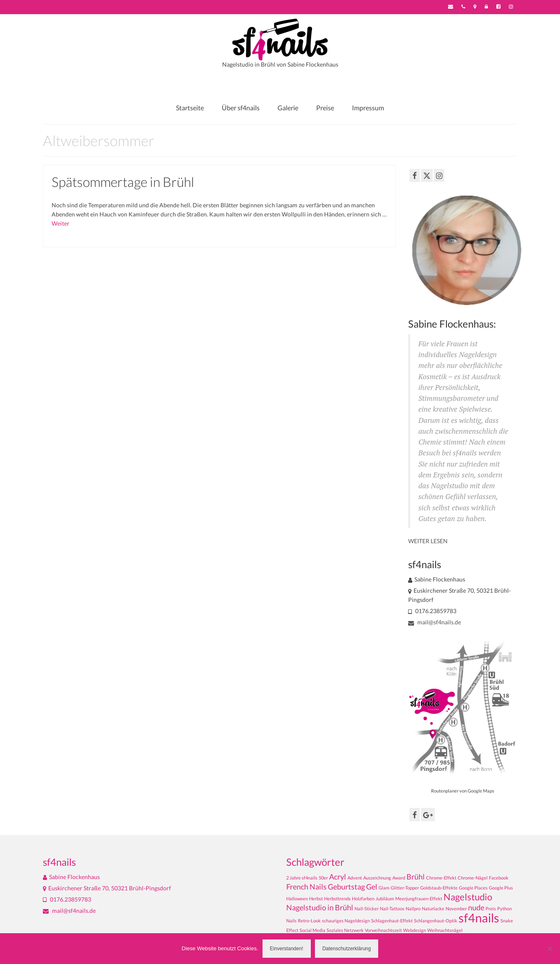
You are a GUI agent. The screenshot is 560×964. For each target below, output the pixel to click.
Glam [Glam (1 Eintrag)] (384, 888)
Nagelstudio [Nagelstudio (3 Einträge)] (468, 897)
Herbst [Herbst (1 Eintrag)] (316, 898)
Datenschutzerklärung (347, 949)
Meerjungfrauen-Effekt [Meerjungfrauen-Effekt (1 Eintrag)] (419, 898)
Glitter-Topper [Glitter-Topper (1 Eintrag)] (405, 888)
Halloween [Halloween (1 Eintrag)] (297, 898)
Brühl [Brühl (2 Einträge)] (416, 877)
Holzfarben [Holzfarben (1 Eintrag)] (363, 898)
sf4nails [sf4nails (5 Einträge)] (479, 918)
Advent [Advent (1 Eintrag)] (355, 878)
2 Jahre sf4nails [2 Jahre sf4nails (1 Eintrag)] (302, 878)
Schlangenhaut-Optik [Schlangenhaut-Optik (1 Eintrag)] (436, 921)
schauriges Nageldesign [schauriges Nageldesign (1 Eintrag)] (346, 921)
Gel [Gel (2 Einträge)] (372, 887)
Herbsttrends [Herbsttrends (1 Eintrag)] (337, 898)
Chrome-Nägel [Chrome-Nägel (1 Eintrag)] (473, 878)
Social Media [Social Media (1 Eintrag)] (312, 930)
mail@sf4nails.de (435, 622)
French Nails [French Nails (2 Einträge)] (306, 887)
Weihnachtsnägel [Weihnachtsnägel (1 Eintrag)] (445, 930)
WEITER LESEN (428, 541)
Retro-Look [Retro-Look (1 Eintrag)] (309, 921)
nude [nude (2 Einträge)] (476, 908)
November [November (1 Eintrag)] (456, 908)
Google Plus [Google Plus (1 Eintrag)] (501, 888)
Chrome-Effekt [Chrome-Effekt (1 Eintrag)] (441, 878)
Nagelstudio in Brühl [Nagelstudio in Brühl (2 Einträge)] (320, 908)
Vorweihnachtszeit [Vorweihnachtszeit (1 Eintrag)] (383, 930)
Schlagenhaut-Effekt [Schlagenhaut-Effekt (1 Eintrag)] (392, 921)
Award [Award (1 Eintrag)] (399, 878)
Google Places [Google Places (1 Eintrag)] (473, 888)
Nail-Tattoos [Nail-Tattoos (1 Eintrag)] (392, 908)
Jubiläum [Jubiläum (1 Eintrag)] (385, 898)
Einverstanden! (287, 949)
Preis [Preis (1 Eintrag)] (491, 908)
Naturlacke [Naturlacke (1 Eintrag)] (433, 908)
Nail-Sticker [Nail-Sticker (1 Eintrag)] (367, 908)
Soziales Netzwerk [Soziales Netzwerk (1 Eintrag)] (345, 930)
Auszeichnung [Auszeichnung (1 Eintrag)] (377, 878)
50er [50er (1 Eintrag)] (323, 878)
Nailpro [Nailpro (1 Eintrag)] (413, 908)
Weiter (61, 223)
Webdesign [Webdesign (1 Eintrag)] (415, 930)
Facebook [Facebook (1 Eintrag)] (499, 878)
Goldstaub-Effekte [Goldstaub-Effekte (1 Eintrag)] (439, 888)
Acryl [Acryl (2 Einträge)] (338, 877)
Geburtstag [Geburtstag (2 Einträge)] (346, 887)
